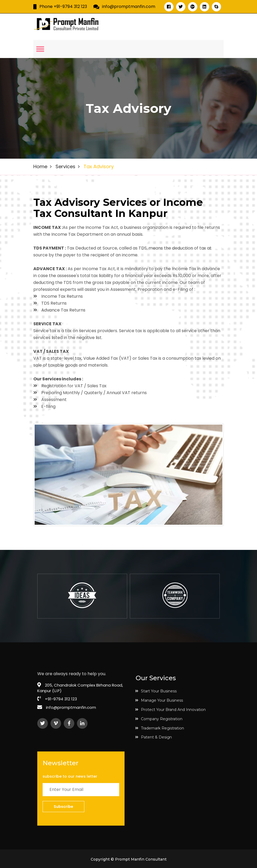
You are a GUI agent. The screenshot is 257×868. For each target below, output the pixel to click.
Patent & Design (153, 737)
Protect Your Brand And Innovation (170, 710)
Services (65, 166)
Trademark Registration (160, 728)
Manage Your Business (159, 700)
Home (40, 166)
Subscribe (63, 807)
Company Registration (159, 719)
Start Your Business (156, 691)
